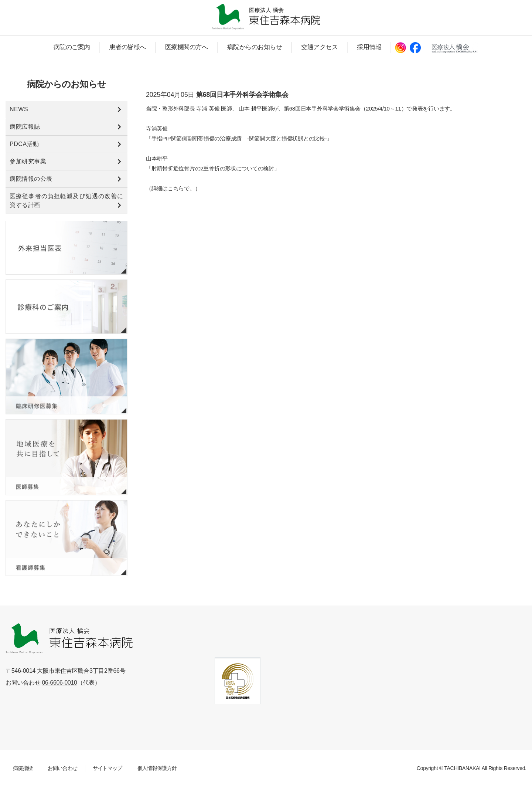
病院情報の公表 (31, 179)
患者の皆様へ (128, 47)
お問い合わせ (62, 768)
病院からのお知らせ (255, 47)
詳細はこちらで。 (173, 188)
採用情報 (369, 47)
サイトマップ (107, 768)
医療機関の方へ (187, 47)
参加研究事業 (28, 161)
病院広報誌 (25, 127)
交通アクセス (319, 47)
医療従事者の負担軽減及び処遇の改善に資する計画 (66, 201)
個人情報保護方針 (157, 768)
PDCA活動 (24, 144)
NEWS (19, 109)
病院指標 (23, 768)
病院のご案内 (72, 47)
